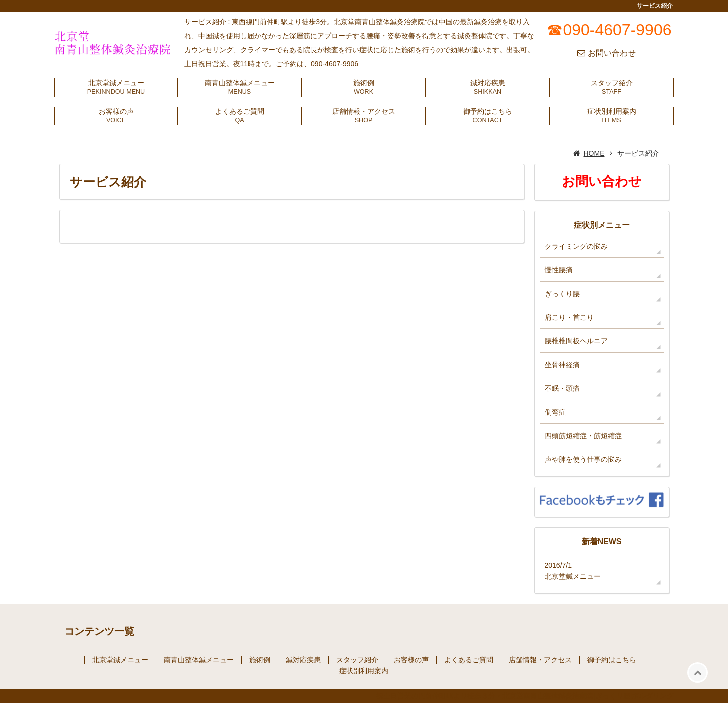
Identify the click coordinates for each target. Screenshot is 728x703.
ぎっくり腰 (562, 294)
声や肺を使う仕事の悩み (583, 459)
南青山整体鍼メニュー (240, 83)
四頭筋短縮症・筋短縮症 (583, 436)
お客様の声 (116, 111)
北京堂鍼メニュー (116, 83)
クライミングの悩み (576, 246)
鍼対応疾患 (488, 83)
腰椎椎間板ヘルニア (576, 341)
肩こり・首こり (569, 317)
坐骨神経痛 (562, 365)
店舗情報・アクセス (364, 111)
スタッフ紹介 (612, 83)
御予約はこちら (488, 111)
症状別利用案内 (612, 111)
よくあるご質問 (240, 111)
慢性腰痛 (559, 270)
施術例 (364, 83)
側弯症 (555, 412)
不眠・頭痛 (562, 388)
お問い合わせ (612, 53)
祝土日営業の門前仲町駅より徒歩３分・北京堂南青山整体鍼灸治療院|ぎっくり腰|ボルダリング (525, 696)
